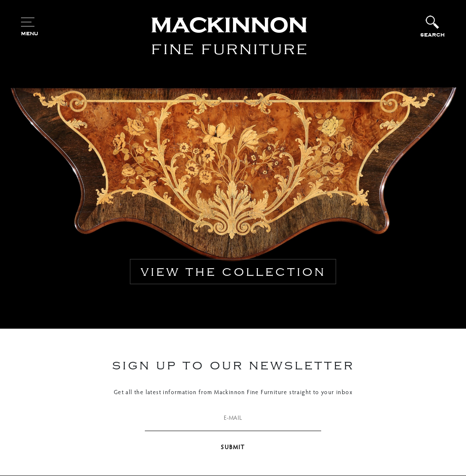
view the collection (233, 271)
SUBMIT (233, 448)
